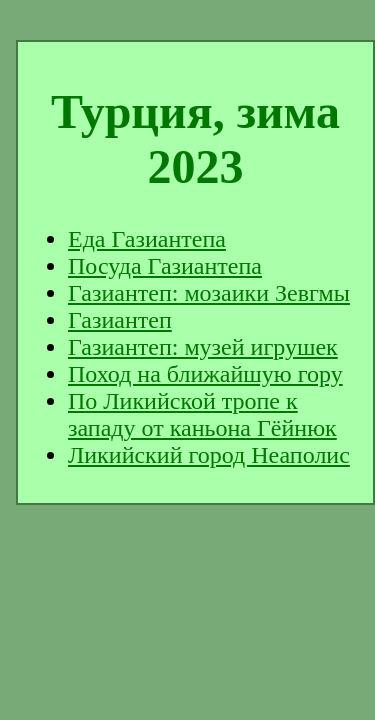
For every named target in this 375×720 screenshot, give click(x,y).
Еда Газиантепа (147, 239)
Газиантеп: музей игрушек (203, 347)
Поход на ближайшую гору (205, 374)
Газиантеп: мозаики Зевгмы (209, 293)
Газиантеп (120, 320)
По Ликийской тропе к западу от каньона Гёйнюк (202, 414)
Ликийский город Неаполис (209, 455)
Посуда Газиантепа (165, 266)
